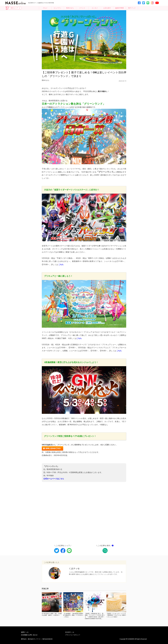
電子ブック (132, 8)
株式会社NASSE (48, 639)
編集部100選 (119, 8)
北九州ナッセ (70, 632)
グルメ (45, 8)
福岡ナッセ (25, 632)
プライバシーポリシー (73, 635)
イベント (82, 8)
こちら (79, 338)
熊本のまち (70, 8)
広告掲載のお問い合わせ (29, 635)
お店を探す (107, 8)
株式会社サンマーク (34, 639)
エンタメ (95, 8)
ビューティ (58, 8)
